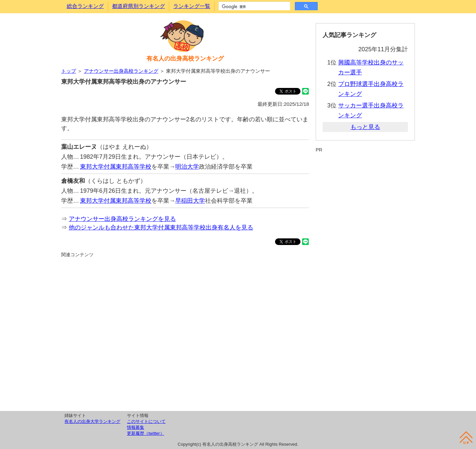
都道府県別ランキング (139, 6)
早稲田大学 (190, 201)
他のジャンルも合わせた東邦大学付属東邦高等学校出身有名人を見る (161, 227)
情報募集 (136, 427)
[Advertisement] (185, 333)
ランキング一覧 (192, 6)
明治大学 (187, 167)
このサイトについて (146, 421)
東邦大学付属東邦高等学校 (116, 167)
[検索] (254, 7)
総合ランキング (85, 6)
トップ (69, 71)
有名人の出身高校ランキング (185, 59)
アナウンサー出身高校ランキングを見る (122, 219)
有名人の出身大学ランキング (92, 421)
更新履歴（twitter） (146, 433)
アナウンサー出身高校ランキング (121, 71)
